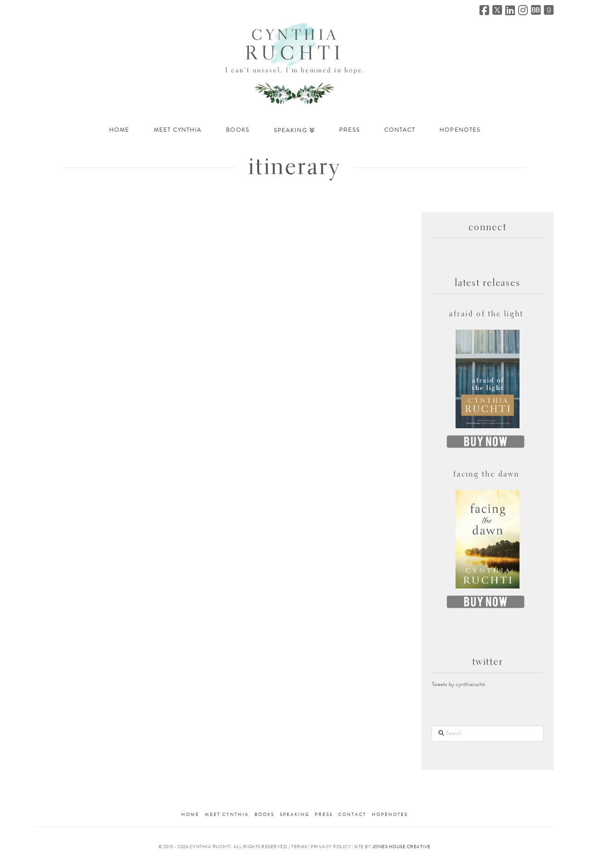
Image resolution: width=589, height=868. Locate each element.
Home (190, 814)
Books (264, 814)
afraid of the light (486, 315)
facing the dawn (487, 475)
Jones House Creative (401, 847)
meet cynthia (227, 814)
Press (324, 814)
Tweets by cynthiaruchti (459, 684)
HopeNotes (390, 814)
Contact (352, 814)
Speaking (294, 814)
